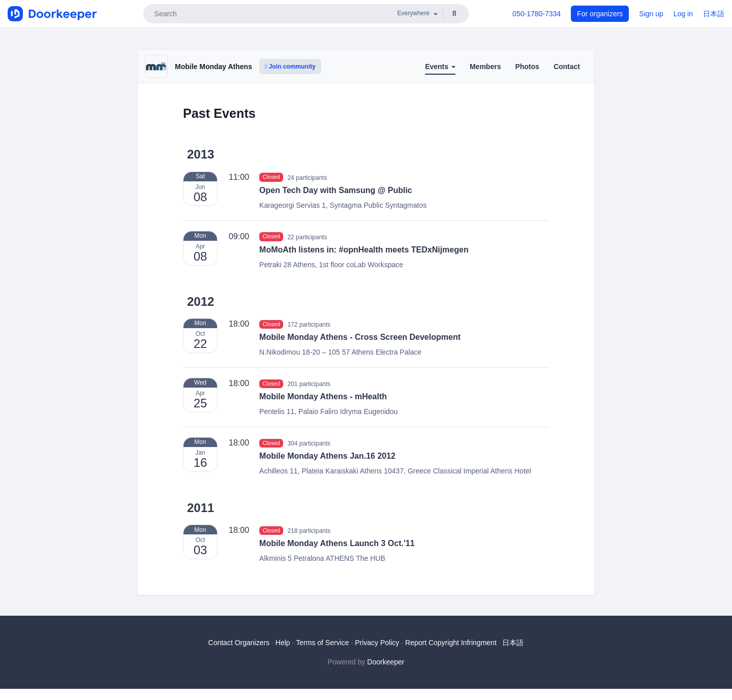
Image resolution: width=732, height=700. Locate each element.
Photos (527, 67)
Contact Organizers (239, 643)
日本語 (714, 14)
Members (485, 67)
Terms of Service (322, 643)
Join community (290, 67)
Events (440, 67)
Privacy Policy (377, 643)
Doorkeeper (386, 662)
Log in (683, 14)
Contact (567, 67)
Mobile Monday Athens (213, 67)
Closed (271, 177)
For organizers (600, 14)
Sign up (651, 14)
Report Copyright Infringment (451, 643)
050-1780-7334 (537, 14)
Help (283, 643)
